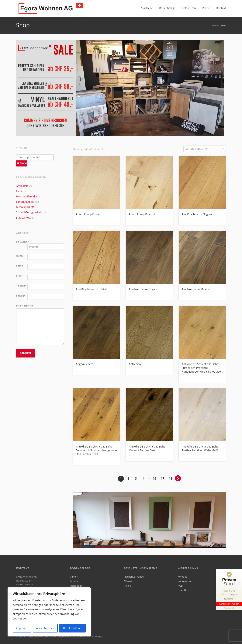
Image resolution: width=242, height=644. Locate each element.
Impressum (184, 581)
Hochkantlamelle (27, 196)
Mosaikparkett (25, 207)
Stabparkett (23, 218)
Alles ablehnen (45, 628)
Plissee (128, 581)
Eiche (19, 191)
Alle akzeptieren (72, 628)
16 (154, 478)
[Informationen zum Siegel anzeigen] (229, 608)
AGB (180, 586)
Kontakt (182, 577)
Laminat (75, 581)
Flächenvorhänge (134, 577)
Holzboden (76, 586)
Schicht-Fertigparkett (29, 212)
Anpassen (22, 628)
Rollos (127, 586)
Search (22, 163)
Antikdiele (22, 186)
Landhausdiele (25, 202)
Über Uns (183, 590)
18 (171, 478)
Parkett (74, 577)
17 (162, 478)
